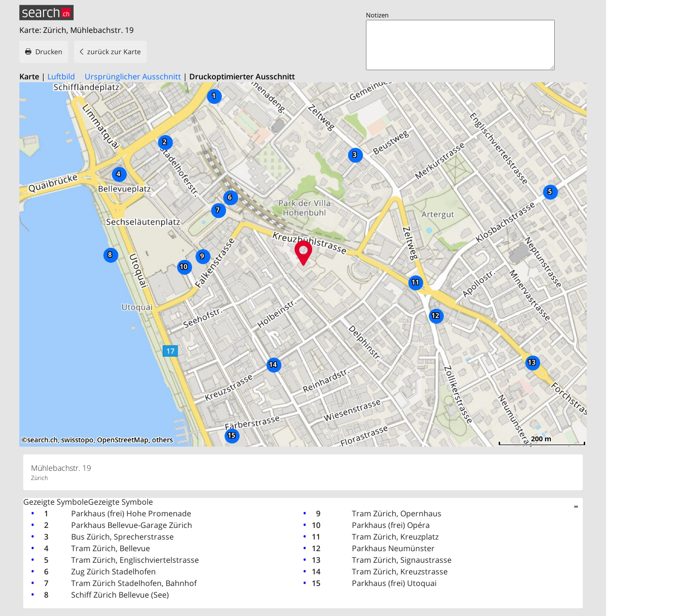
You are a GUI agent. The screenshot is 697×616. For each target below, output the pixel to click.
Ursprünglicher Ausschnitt (133, 76)
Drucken (49, 52)
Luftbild (61, 76)
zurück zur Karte (114, 52)
